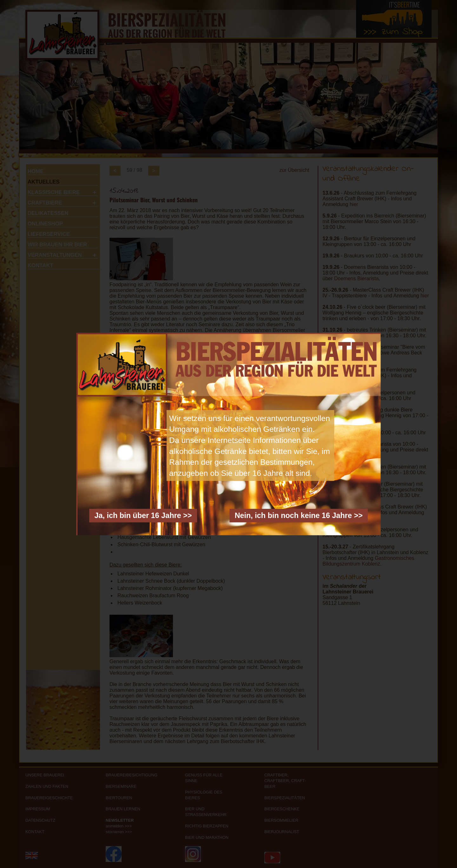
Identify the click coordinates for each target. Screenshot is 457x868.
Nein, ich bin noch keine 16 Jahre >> (298, 515)
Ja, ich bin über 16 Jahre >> (143, 515)
